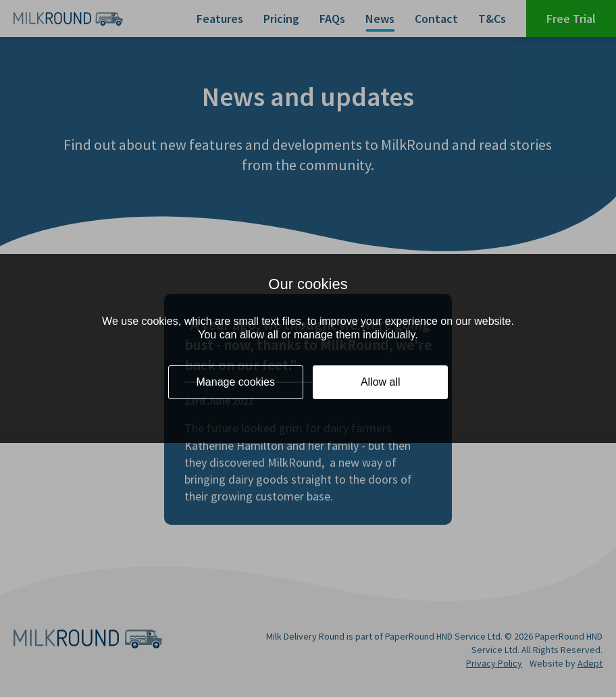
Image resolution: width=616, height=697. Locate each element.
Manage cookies (236, 382)
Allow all (381, 382)
